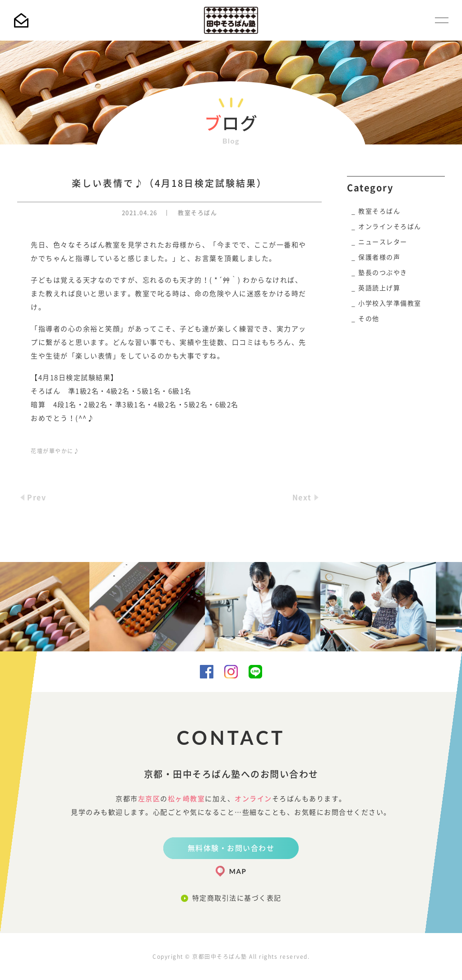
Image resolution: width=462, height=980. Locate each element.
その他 (369, 319)
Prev (37, 497)
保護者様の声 (379, 257)
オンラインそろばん (390, 227)
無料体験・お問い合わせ (231, 848)
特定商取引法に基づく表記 (237, 898)
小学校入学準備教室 (390, 303)
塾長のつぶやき (383, 273)
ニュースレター (383, 242)
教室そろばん (197, 213)
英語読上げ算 (379, 288)
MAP (238, 871)
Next (302, 497)
